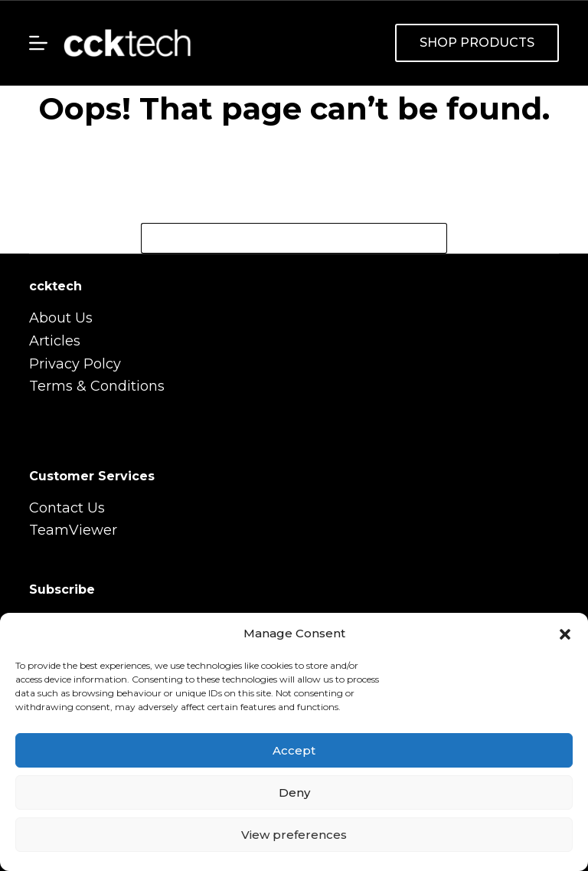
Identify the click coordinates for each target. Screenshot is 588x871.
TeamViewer (73, 530)
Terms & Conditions (97, 386)
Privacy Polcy (75, 364)
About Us (61, 318)
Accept (294, 750)
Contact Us (67, 508)
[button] (565, 634)
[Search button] (432, 238)
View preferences (294, 835)
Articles (55, 341)
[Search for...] (279, 238)
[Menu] (38, 43)
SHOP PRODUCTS (477, 43)
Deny (294, 792)
